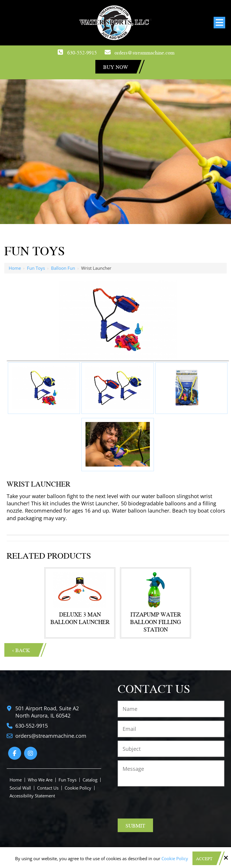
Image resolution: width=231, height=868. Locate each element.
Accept (204, 858)
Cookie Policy (175, 858)
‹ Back (21, 650)
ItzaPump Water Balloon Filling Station (155, 622)
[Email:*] (171, 729)
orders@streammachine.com (144, 52)
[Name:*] (171, 709)
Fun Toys (36, 268)
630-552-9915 (82, 52)
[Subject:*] (171, 749)
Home (15, 268)
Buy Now (116, 67)
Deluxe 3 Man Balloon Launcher (80, 618)
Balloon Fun (63, 268)
